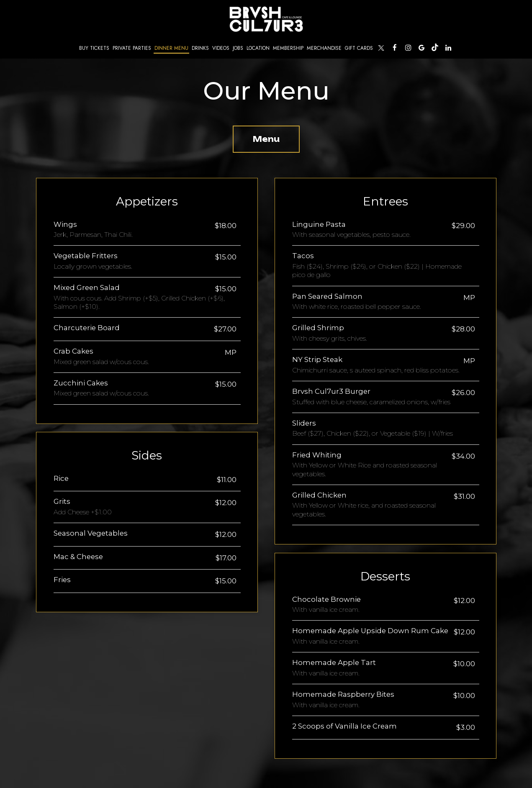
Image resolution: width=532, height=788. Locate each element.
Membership (288, 48)
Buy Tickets (93, 48)
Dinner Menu (171, 48)
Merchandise (324, 48)
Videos (221, 48)
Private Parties (132, 48)
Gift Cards (359, 48)
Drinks (200, 48)
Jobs (238, 48)
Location (258, 48)
